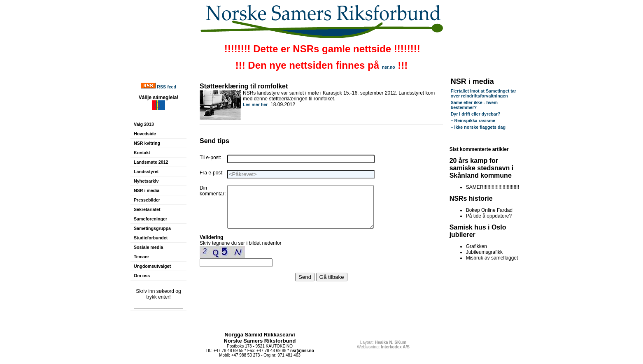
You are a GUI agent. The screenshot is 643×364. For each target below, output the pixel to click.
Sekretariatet (147, 209)
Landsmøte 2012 (151, 162)
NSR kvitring (147, 143)
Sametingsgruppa (152, 228)
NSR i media (147, 190)
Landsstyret (146, 172)
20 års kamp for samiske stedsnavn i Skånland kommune (482, 168)
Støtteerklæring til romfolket (244, 86)
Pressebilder (147, 200)
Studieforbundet (151, 238)
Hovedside (145, 134)
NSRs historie (471, 198)
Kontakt (142, 153)
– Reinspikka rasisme (473, 121)
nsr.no (389, 67)
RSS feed (167, 87)
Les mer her (255, 104)
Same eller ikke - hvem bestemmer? (474, 105)
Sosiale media (148, 247)
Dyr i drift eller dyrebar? (476, 114)
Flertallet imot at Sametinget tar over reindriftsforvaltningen (483, 93)
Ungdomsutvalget (152, 266)
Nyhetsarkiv (146, 181)
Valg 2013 (144, 124)
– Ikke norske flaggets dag (478, 127)
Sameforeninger (150, 219)
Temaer (141, 257)
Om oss (142, 276)
